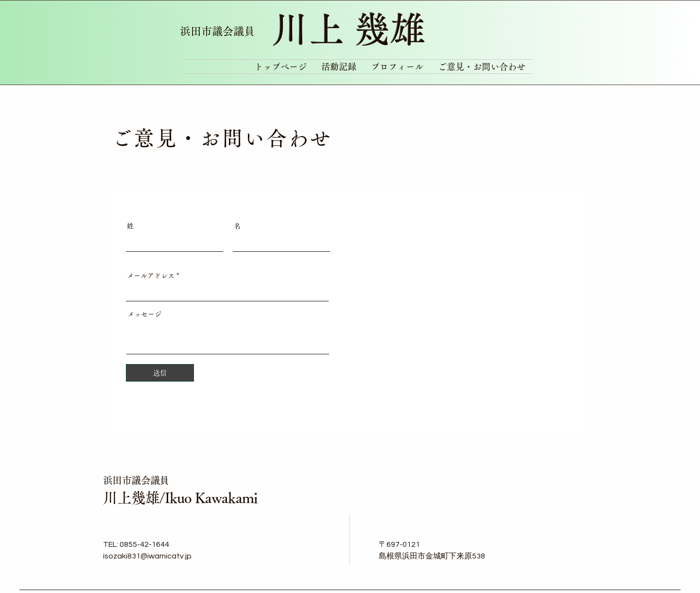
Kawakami (226, 498)
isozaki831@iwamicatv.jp (147, 556)
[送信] (160, 373)
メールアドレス (151, 276)
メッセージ (144, 314)
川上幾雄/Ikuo (149, 498)
